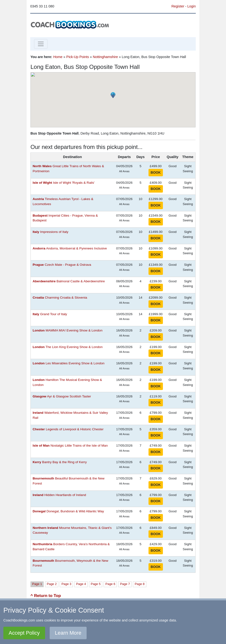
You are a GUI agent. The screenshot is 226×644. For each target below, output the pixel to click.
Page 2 (52, 584)
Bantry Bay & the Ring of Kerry (60, 462)
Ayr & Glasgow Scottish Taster (62, 396)
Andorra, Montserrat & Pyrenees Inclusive (70, 248)
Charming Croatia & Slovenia (60, 298)
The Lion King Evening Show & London (68, 347)
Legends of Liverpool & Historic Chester (68, 429)
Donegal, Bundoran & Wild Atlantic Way (68, 511)
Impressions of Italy (51, 232)
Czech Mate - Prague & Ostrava (62, 265)
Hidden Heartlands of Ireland (59, 495)
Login (192, 6)
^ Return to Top (46, 596)
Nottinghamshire (105, 57)
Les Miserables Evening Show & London (68, 363)
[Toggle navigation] (41, 44)
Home (58, 57)
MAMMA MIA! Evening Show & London (68, 330)
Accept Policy (24, 633)
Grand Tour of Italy (50, 314)
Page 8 (140, 584)
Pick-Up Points (77, 57)
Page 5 (96, 584)
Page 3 (66, 584)
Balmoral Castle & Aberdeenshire (69, 281)
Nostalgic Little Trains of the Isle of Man (70, 446)
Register (178, 6)
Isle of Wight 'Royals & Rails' (64, 183)
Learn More (68, 633)
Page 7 (125, 584)
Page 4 (81, 584)
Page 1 (37, 584)
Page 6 (110, 584)
